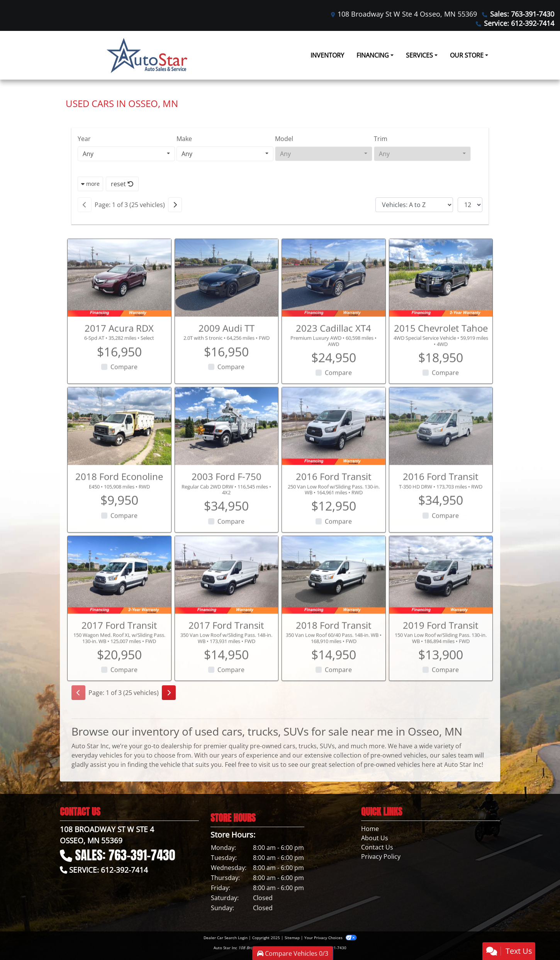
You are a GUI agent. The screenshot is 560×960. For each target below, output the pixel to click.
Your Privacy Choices (330, 938)
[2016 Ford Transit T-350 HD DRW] (441, 452)
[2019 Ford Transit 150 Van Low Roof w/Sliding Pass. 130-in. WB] (441, 601)
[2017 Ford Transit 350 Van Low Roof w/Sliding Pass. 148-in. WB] (227, 601)
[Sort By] (414, 205)
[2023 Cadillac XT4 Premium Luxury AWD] (334, 303)
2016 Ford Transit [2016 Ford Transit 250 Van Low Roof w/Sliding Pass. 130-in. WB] (334, 502)
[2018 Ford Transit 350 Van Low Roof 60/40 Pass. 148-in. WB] (334, 601)
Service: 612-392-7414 (519, 23)
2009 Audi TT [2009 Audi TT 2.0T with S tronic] (227, 353)
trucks (308, 746)
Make (184, 139)
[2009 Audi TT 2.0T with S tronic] (227, 303)
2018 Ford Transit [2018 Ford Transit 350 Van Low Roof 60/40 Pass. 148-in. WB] (334, 650)
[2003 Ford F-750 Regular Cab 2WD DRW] (227, 452)
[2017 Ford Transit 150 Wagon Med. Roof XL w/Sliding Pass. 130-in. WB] (119, 601)
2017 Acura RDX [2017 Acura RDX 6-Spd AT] (119, 353)
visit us (269, 765)
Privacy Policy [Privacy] (381, 856)
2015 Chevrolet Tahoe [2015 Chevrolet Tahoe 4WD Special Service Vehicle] (441, 353)
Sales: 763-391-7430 (522, 14)
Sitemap (292, 938)
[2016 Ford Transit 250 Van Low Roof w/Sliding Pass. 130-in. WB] (334, 452)
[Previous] (85, 205)
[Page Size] (470, 205)
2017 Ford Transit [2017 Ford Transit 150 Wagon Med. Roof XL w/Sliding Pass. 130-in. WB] (119, 650)
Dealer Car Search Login (226, 938)
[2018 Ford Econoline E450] (119, 452)
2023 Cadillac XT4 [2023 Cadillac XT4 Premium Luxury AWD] (333, 353)
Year (84, 139)
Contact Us (377, 847)
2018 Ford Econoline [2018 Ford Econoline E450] (119, 502)
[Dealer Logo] (147, 55)
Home (370, 829)
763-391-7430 (334, 948)
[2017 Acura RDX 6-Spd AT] (119, 303)
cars (289, 746)
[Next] (175, 205)
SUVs (327, 746)
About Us (375, 838)
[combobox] (126, 154)
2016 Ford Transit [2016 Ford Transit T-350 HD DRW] (441, 502)
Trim (381, 139)
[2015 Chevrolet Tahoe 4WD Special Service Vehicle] (441, 303)
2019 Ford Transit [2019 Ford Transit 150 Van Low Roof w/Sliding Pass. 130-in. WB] (441, 650)
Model (284, 139)
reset (122, 184)
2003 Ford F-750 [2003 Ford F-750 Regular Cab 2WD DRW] (227, 502)
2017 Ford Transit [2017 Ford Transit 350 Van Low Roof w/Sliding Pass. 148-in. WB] (226, 650)
